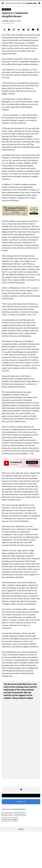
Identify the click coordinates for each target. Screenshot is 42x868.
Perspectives (7, 814)
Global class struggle (10, 819)
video (28, 261)
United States (20, 814)
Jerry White (5, 21)
